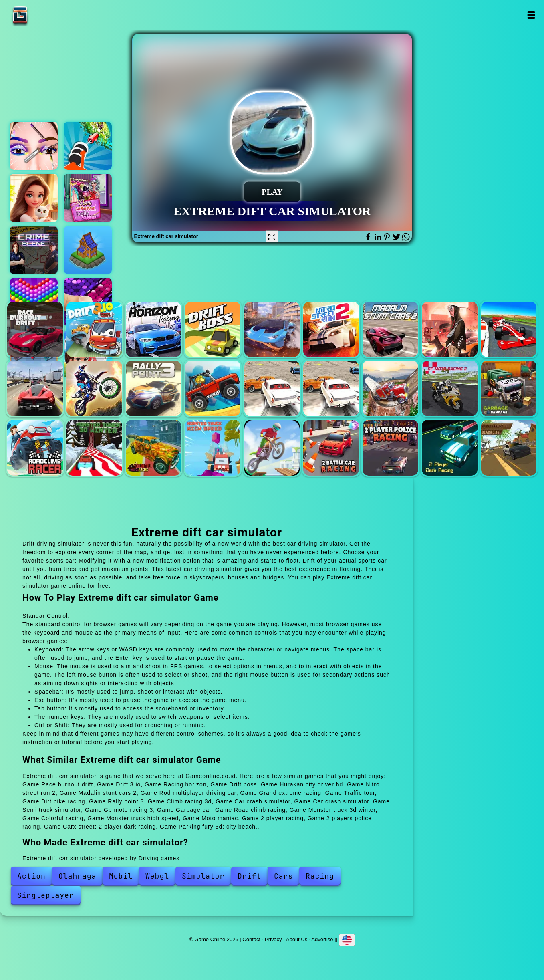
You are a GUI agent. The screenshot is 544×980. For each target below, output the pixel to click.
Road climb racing (35, 448)
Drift (249, 876)
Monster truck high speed (213, 448)
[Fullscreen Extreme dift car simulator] (272, 236)
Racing (320, 876)
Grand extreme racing (509, 330)
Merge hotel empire (34, 198)
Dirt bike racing (94, 388)
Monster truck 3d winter (94, 448)
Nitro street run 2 (331, 330)
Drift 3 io (94, 330)
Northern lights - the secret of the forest (88, 250)
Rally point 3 (154, 388)
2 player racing (331, 448)
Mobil (121, 876)
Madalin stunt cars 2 (390, 330)
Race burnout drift (35, 330)
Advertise (322, 939)
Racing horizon (154, 330)
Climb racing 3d (213, 388)
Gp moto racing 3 (450, 388)
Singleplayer (46, 895)
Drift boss (213, 330)
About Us (297, 939)
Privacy (273, 939)
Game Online (45, 15)
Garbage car (509, 388)
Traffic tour (35, 388)
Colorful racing (154, 448)
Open (531, 15)
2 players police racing (390, 448)
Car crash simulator (272, 388)
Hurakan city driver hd (272, 330)
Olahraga (77, 876)
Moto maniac (272, 448)
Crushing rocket (88, 146)
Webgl (157, 876)
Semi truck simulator (390, 388)
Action (31, 876)
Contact (251, 939)
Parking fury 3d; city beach (509, 448)
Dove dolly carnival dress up (88, 198)
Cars (283, 876)
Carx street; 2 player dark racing (450, 448)
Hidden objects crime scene (34, 250)
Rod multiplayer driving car (450, 330)
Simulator (203, 876)
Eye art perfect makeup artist (34, 146)
